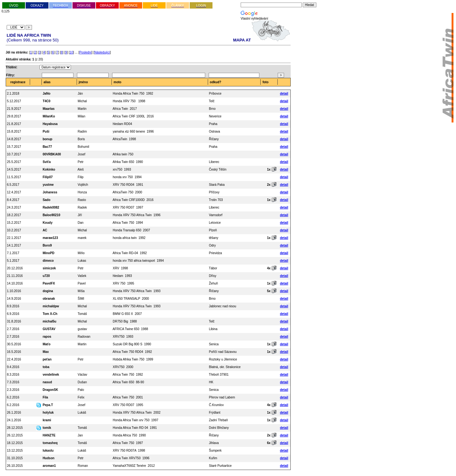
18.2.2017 (14, 215)
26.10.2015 (15, 466)
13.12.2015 (15, 451)
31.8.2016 (14, 321)
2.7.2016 (13, 329)
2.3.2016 (13, 390)
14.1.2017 (14, 245)
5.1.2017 (13, 261)
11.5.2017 (14, 177)
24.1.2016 (14, 420)
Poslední (85, 52)
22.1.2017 (14, 238)
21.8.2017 (14, 124)
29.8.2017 (14, 116)
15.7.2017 (14, 147)
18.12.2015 (15, 443)
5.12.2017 (14, 101)
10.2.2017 (14, 230)
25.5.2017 (14, 162)
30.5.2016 (14, 344)
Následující (102, 52)
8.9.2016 (13, 306)
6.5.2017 (13, 185)
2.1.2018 (13, 94)
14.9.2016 (14, 299)
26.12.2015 (15, 435)
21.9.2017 (14, 109)
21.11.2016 (15, 276)
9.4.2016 (13, 367)
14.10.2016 (15, 283)
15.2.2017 (14, 223)
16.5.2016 (14, 352)
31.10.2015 (15, 458)
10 (71, 52)
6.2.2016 (13, 397)
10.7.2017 (14, 154)
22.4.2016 (14, 359)
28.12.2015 (15, 428)
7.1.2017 (13, 253)
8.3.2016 (13, 375)
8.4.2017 (13, 200)
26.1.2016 (14, 413)
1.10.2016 (14, 291)
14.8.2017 (14, 139)
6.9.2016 (13, 314)
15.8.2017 (14, 132)
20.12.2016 (15, 268)
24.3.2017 (14, 207)
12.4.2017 (14, 192)
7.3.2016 (13, 382)
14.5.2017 (14, 169)
